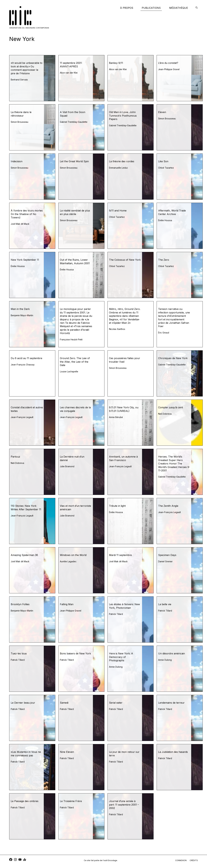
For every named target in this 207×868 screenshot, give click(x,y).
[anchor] (25, 860)
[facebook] (11, 860)
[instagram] (15, 860)
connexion (181, 860)
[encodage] (197, 8)
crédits (194, 860)
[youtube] (20, 860)
